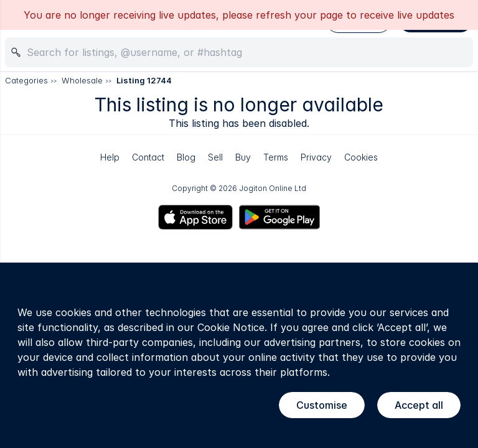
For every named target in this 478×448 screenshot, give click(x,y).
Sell (215, 157)
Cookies (361, 157)
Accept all (419, 405)
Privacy (316, 157)
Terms (276, 157)
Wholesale (82, 80)
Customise (322, 405)
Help (110, 157)
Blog (186, 157)
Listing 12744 (144, 80)
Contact (148, 157)
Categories (26, 80)
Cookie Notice (231, 327)
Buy (243, 157)
